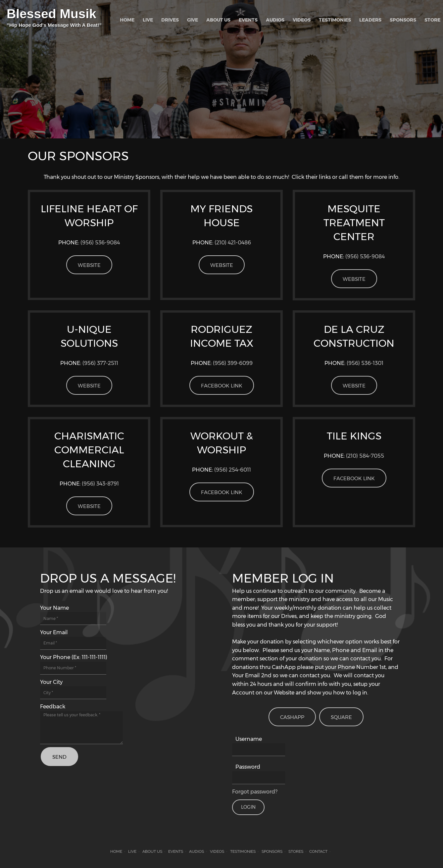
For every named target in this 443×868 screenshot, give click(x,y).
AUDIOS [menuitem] (197, 851)
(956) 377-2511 (100, 363)
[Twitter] (80, 802)
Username (249, 739)
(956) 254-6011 (233, 470)
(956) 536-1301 (365, 363)
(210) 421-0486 (233, 243)
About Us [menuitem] (152, 851)
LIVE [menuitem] (132, 851)
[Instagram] (96, 802)
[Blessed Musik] (54, 20)
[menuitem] (127, 20)
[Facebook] (64, 802)
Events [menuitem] (176, 851)
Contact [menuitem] (318, 851)
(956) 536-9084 (100, 243)
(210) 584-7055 (365, 456)
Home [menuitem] (116, 851)
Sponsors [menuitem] (272, 851)
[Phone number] (48, 802)
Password (248, 767)
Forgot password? (255, 792)
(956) (233, 363)
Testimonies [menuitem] (243, 851)
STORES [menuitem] (296, 851)
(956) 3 (100, 484)
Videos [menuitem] (217, 851)
